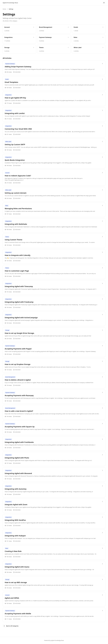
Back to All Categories (11, 626)
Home (4, 9)
